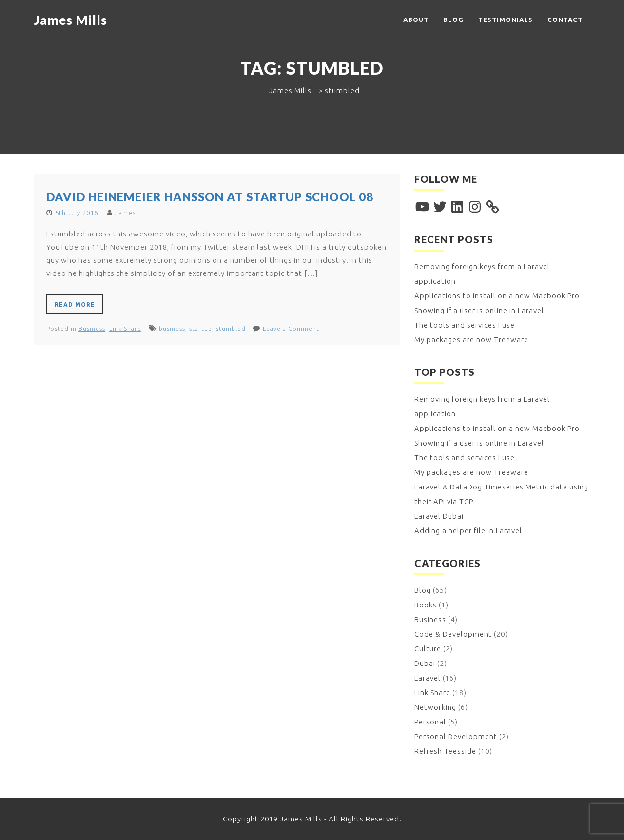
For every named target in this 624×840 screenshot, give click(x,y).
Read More (75, 304)
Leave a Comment (291, 328)
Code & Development (453, 634)
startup (201, 328)
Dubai (425, 663)
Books (426, 605)
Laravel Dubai (439, 516)
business (172, 328)
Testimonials (506, 20)
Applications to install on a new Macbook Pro (497, 296)
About (416, 20)
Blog (453, 20)
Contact (565, 20)
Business (92, 328)
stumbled (231, 328)
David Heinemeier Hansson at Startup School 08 (210, 197)
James (125, 213)
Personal (430, 722)
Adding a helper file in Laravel (468, 531)
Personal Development (456, 736)
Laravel (428, 678)
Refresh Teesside (445, 751)
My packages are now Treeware (471, 340)
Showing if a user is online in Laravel (479, 310)
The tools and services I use (465, 325)
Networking (435, 707)
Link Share (125, 328)
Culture (428, 649)
